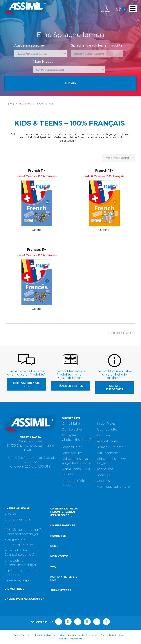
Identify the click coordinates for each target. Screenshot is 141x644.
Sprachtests (61, 590)
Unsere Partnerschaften (24, 599)
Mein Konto (59, 556)
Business (104, 435)
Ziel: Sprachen (72, 429)
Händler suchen (70, 386)
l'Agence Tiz (76, 639)
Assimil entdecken (114, 388)
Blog (54, 546)
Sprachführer (72, 447)
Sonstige (104, 475)
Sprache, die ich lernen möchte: (97, 45)
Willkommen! (107, 453)
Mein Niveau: (44, 62)
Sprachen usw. (73, 453)
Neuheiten (58, 536)
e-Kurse (10, 514)
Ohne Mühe (71, 424)
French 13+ (104, 171)
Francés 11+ (37, 250)
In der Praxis (106, 424)
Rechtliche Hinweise (45, 635)
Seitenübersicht (22, 635)
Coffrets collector (18, 581)
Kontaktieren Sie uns (26, 384)
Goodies (103, 481)
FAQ (53, 566)
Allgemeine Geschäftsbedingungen (78, 635)
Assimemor (106, 469)
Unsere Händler (63, 525)
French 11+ (37, 171)
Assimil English (109, 441)
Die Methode (14, 589)
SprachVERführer (110, 447)
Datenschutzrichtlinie (112, 635)
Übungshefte (107, 429)
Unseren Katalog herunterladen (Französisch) (64, 512)
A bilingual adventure (113, 487)
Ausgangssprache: (29, 45)
